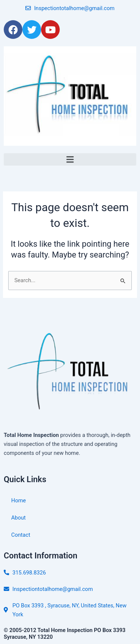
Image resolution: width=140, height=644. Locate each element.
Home (18, 500)
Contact (21, 535)
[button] (70, 159)
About (18, 518)
